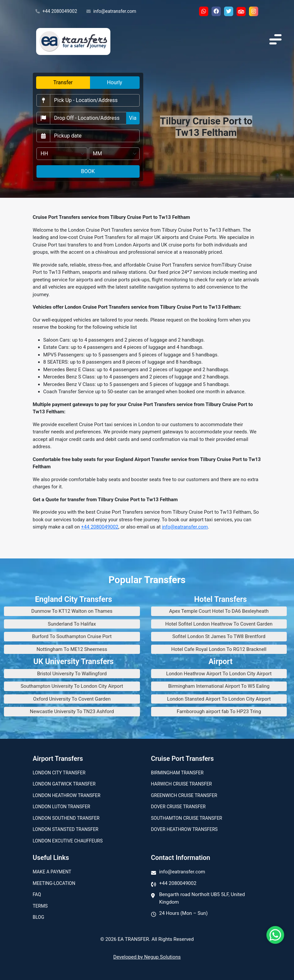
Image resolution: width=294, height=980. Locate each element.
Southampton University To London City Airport (72, 686)
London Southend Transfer (66, 818)
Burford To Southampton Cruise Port (72, 636)
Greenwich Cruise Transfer (184, 795)
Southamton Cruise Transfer (187, 818)
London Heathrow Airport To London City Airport (219, 674)
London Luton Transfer (62, 807)
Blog (39, 917)
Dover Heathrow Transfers (184, 829)
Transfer (63, 82)
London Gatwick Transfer (64, 784)
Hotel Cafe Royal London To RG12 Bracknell (219, 649)
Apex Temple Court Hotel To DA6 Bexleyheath (219, 611)
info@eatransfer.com (111, 12)
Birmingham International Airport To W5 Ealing (219, 686)
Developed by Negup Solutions (147, 957)
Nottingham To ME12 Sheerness (72, 649)
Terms (40, 906)
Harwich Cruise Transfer (182, 784)
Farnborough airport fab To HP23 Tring (219, 711)
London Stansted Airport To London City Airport (219, 699)
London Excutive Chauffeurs (68, 841)
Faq (37, 894)
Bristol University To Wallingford (72, 674)
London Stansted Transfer (66, 829)
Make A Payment (52, 872)
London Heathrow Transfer (67, 795)
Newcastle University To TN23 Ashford (72, 711)
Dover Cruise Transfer (178, 807)
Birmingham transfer (177, 773)
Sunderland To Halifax (72, 624)
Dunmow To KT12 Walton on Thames (72, 611)
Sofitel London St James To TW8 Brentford (219, 636)
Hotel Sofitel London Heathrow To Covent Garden (219, 624)
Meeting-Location (54, 883)
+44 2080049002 (56, 12)
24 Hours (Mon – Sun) (184, 913)
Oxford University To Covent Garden (72, 699)
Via (133, 118)
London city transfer (59, 773)
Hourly (115, 82)
